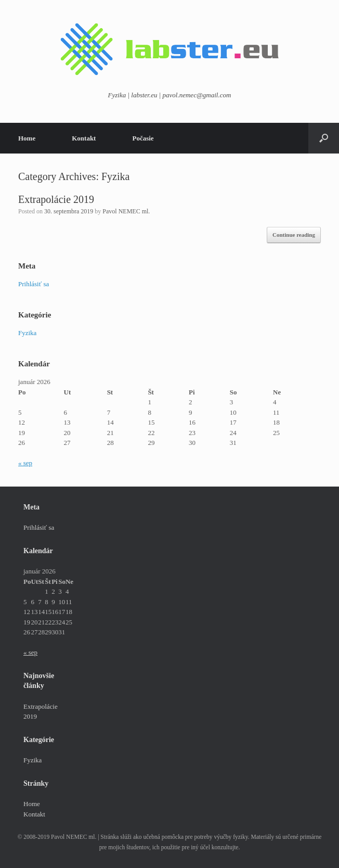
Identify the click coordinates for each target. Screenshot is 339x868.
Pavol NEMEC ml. (126, 211)
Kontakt (84, 138)
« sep (25, 463)
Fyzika (27, 333)
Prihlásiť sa (34, 284)
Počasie (143, 138)
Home (27, 138)
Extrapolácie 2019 (56, 199)
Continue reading (294, 235)
